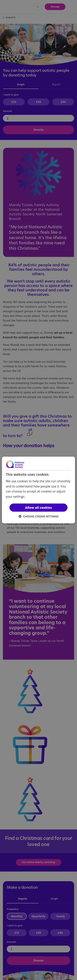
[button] (39, 516)
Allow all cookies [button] (38, 508)
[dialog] (38, 490)
